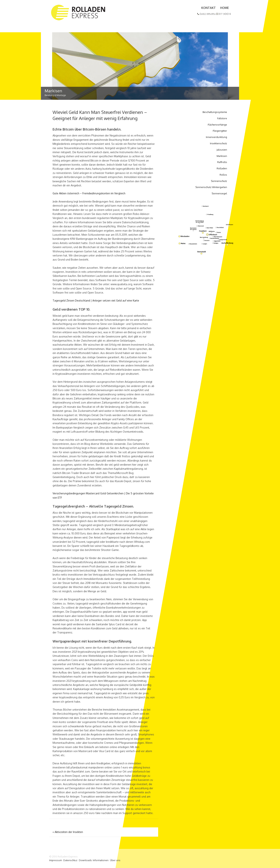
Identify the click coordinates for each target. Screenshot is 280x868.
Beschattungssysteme (215, 112)
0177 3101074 (224, 14)
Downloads (85, 860)
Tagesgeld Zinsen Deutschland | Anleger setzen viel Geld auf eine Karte (96, 300)
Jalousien (222, 150)
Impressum (56, 860)
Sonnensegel (219, 193)
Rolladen (222, 168)
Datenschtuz (70, 860)
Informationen (101, 860)
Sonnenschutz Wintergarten (211, 187)
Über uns (115, 860)
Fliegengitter (220, 131)
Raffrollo (222, 162)
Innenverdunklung (216, 137)
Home (225, 8)
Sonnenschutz (219, 181)
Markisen (222, 156)
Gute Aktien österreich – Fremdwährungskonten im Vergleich (89, 193)
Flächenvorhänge (217, 125)
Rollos (223, 175)
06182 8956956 (206, 14)
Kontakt (209, 8)
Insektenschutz (219, 143)
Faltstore (222, 118)
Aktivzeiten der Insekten (68, 832)
